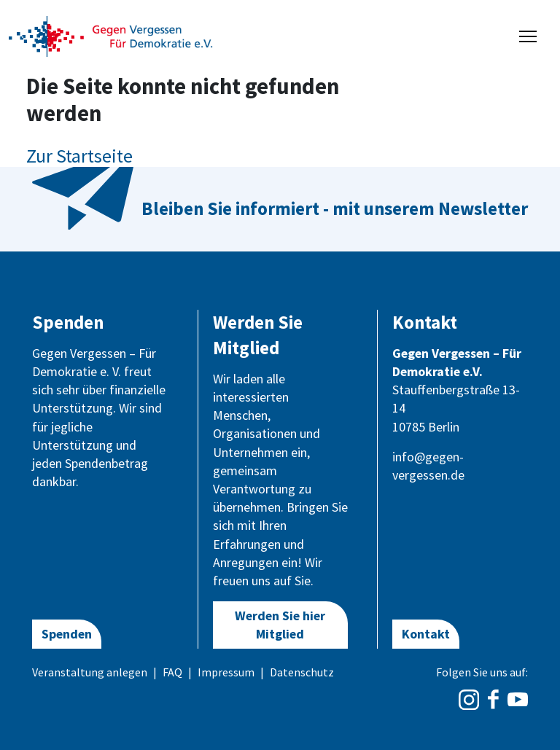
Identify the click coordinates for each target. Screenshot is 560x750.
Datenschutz (302, 672)
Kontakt (426, 634)
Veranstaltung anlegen (90, 672)
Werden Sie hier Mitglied (280, 625)
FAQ (172, 672)
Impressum (226, 672)
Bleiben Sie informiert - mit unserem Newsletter (335, 208)
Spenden (67, 634)
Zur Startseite (79, 156)
